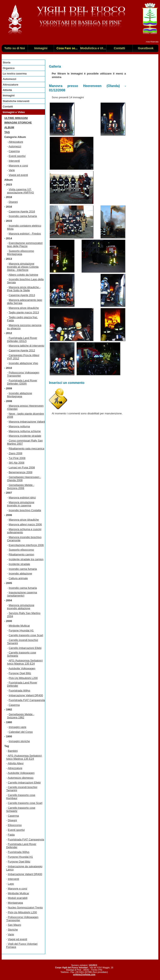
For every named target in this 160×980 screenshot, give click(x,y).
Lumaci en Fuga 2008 (22, 467)
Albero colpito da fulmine (23, 275)
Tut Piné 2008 (17, 458)
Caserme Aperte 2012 (22, 350)
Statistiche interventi (16, 101)
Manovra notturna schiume (25, 431)
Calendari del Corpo (21, 732)
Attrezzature (11, 85)
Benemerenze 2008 (21, 472)
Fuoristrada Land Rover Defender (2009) (22, 382)
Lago (11, 884)
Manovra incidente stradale (25, 436)
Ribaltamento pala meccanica (27, 448)
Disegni (13, 202)
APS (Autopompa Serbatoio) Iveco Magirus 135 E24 (25, 662)
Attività (7, 90)
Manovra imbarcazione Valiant (27, 422)
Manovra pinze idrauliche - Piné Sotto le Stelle (24, 289)
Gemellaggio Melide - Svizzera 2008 (21, 487)
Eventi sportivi (17, 156)
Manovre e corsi (18, 166)
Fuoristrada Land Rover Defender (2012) (22, 339)
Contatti (8, 107)
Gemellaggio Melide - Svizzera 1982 (21, 716)
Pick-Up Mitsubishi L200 (23, 678)
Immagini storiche (18, 123)
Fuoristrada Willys (19, 691)
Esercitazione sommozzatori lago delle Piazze (25, 245)
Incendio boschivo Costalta (25, 510)
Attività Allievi (16, 763)
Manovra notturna (19, 426)
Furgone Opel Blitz (20, 673)
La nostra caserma (15, 74)
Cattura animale (18, 578)
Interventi (14, 161)
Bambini (13, 751)
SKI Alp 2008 (17, 463)
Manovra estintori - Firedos (25, 234)
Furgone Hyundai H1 (21, 630)
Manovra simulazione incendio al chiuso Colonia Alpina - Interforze (23, 267)
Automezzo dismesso (21, 778)
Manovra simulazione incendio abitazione (21, 607)
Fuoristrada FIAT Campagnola (27, 700)
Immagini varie (18, 727)
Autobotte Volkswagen (22, 668)
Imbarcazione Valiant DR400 (26, 695)
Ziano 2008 (16, 453)
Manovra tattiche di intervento (27, 346)
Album (9, 127)
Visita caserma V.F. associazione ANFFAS (21, 191)
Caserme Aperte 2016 (22, 211)
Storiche (13, 930)
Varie (12, 170)
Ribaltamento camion (21, 554)
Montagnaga (15, 903)
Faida (11, 835)
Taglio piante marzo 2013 (24, 312)
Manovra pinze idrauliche (24, 308)
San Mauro (15, 925)
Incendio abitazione (20, 573)
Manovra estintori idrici (22, 498)
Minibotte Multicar (19, 626)
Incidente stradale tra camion (26, 559)
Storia (7, 62)
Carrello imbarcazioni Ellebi (25, 648)
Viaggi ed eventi (18, 175)
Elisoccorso (15, 825)
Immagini (9, 95)
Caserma (14, 151)
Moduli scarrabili (18, 898)
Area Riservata (152, 42)
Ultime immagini (16, 118)
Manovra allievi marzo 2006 (25, 524)
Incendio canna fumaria (23, 216)
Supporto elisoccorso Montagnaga (21, 252)
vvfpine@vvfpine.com (84, 974)
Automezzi (9, 79)
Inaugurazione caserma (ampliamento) (22, 594)
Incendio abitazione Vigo (23, 363)
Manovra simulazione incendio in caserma (21, 504)
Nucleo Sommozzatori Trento (25, 907)
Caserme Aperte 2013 (22, 295)
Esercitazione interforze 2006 (26, 545)
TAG (7, 132)
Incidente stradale (19, 564)
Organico (9, 68)
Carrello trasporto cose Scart (26, 635)
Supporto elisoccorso (21, 550)
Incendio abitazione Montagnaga (20, 395)
